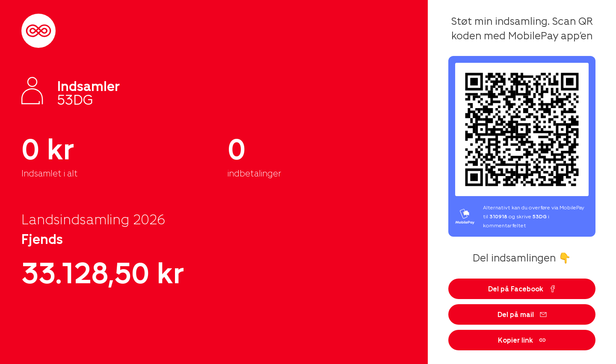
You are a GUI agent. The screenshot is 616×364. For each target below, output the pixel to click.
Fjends (42, 238)
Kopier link (522, 340)
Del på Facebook (522, 289)
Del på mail (522, 314)
